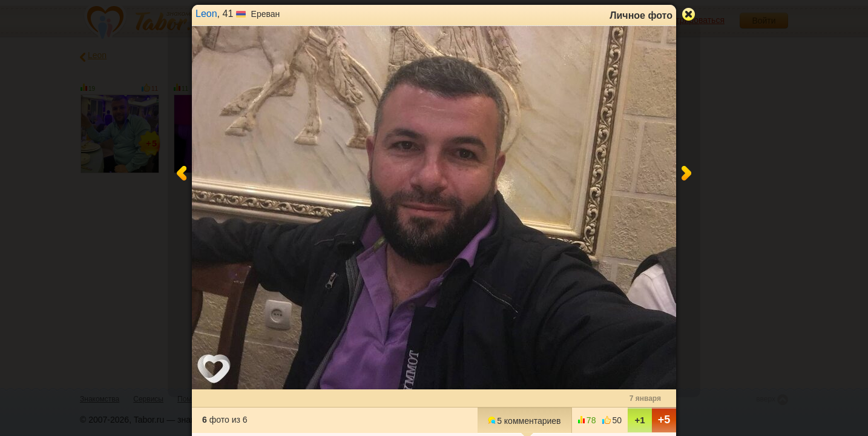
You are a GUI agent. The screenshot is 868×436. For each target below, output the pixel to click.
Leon (206, 14)
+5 (664, 420)
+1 (639, 420)
